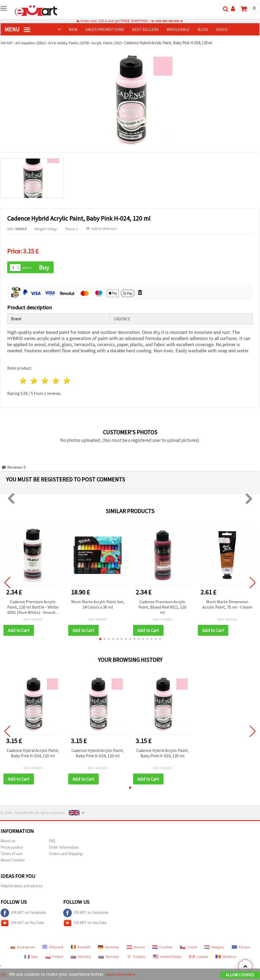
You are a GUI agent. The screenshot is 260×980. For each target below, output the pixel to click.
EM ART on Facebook (23, 914)
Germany (109, 948)
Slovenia (109, 957)
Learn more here (122, 974)
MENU (17, 29)
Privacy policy (12, 848)
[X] (3, 974)
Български (22, 948)
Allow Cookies (240, 975)
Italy (31, 957)
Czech (188, 948)
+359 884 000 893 (167, 21)
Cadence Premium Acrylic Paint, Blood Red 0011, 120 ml (162, 607)
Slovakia (81, 957)
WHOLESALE (178, 29)
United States (167, 957)
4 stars (56, 381)
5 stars (67, 381)
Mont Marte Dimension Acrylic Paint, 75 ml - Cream (227, 605)
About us (8, 842)
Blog (203, 29)
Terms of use (11, 854)
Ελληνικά (53, 948)
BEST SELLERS (145, 29)
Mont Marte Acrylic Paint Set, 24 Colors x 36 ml (98, 605)
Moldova (226, 957)
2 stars (34, 381)
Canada (199, 957)
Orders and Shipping (66, 854)
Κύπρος (136, 957)
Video (222, 29)
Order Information (64, 848)
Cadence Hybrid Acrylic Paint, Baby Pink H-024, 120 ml (33, 754)
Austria (136, 948)
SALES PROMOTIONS (105, 29)
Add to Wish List (101, 229)
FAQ (52, 842)
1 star (23, 381)
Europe (241, 948)
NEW (73, 29)
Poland (54, 957)
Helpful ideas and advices (22, 887)
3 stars (45, 381)
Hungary (214, 948)
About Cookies (13, 861)
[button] (100, 639)
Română (81, 948)
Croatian (162, 948)
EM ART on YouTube (22, 924)
